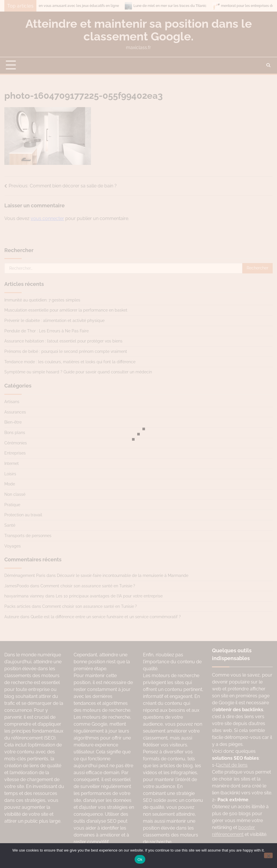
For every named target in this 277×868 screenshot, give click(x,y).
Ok (140, 859)
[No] (268, 855)
